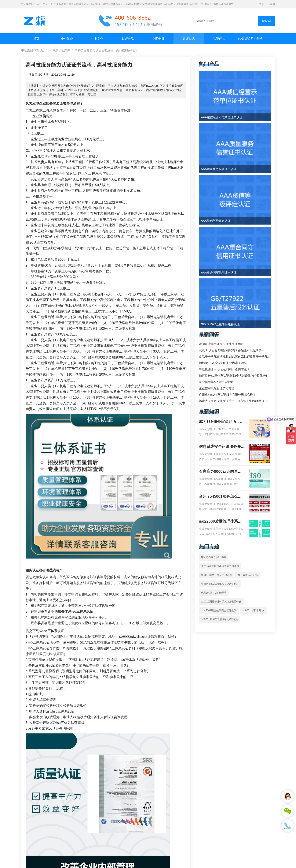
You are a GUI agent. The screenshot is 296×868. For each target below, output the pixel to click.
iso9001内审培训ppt (253, 610)
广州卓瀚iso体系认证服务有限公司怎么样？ (227, 395)
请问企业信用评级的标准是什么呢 (221, 344)
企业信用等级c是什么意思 (216, 382)
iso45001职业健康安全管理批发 (219, 610)
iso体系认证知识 (59, 50)
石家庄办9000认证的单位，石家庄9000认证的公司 (220, 472)
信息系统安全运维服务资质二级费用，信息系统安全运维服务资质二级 (222, 447)
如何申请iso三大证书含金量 (217, 575)
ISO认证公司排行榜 (249, 39)
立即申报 (158, 39)
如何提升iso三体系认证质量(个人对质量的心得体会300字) (237, 376)
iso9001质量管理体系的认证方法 (219, 619)
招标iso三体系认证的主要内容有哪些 (223, 363)
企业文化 (97, 39)
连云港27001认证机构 (213, 557)
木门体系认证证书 (248, 575)
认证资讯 (189, 39)
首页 (36, 39)
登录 (262, 4)
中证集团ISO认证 (33, 50)
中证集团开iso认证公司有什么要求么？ (224, 369)
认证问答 (219, 39)
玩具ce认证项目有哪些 (214, 593)
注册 (273, 4)
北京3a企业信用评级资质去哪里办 (220, 566)
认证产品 (128, 39)
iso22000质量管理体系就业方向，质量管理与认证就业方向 (222, 522)
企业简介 (67, 39)
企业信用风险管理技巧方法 (217, 388)
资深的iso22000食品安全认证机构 (220, 584)
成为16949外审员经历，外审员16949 (221, 422)
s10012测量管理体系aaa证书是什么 (221, 602)
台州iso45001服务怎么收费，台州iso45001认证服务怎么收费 (220, 497)
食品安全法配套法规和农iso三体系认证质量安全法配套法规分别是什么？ (247, 357)
